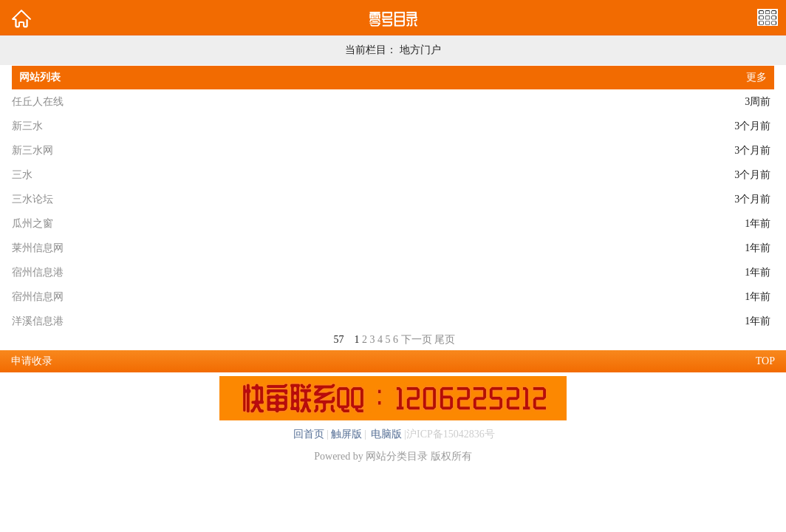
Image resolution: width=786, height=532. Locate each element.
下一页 (417, 340)
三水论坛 (33, 199)
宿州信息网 (38, 297)
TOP (765, 361)
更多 (756, 77)
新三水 (27, 126)
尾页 (445, 340)
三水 (22, 175)
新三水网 (33, 150)
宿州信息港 (38, 272)
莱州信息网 (38, 248)
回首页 (309, 434)
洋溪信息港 (38, 321)
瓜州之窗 (33, 224)
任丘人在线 (38, 102)
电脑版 (386, 434)
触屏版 (346, 434)
